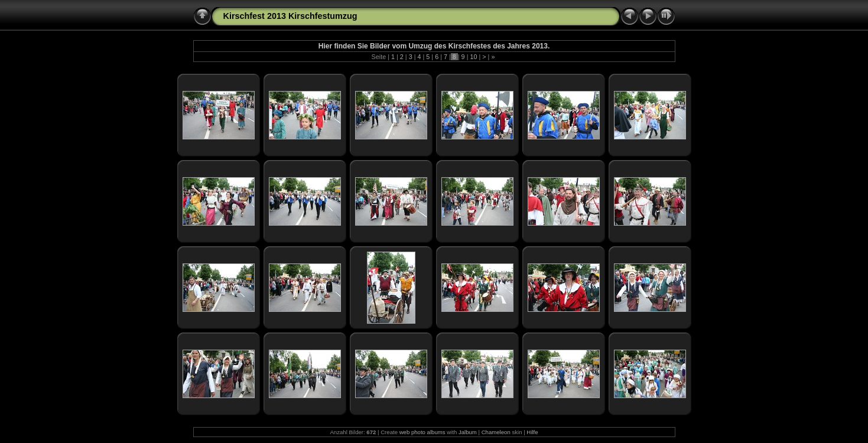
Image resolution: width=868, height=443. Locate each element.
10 (473, 57)
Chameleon (496, 432)
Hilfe (532, 432)
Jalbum (468, 432)
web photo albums (422, 432)
